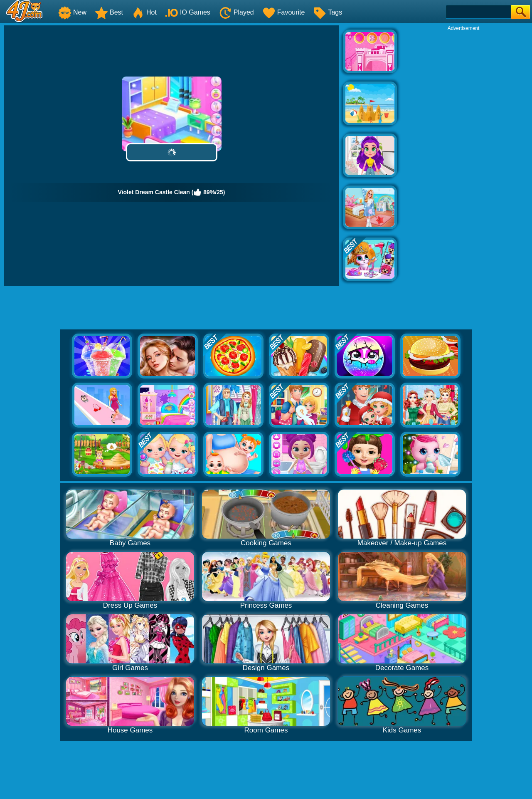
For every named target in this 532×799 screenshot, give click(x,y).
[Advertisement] (463, 156)
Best (109, 12)
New (72, 12)
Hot (144, 12)
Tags (328, 12)
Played (236, 12)
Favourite (284, 12)
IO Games (188, 12)
